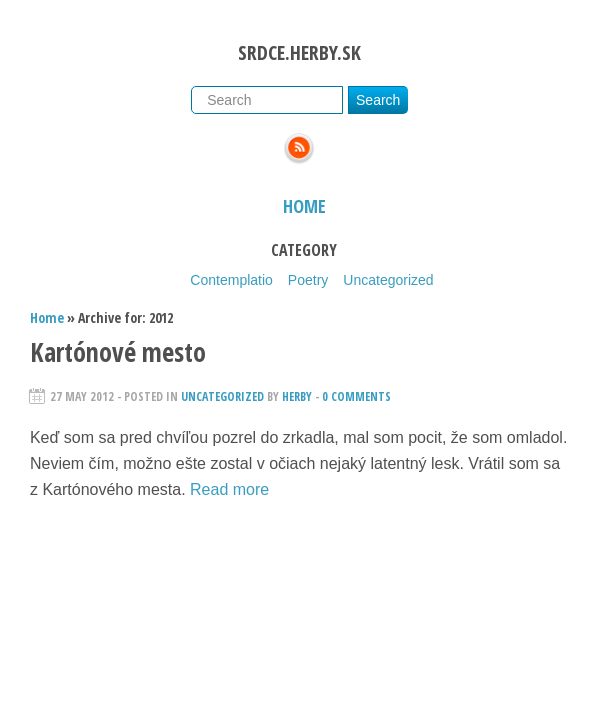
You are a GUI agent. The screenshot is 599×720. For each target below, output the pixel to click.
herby (297, 396)
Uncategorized (388, 280)
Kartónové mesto (118, 352)
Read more (229, 489)
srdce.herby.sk (299, 52)
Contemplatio (231, 280)
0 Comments (356, 396)
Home (304, 206)
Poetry (308, 280)
